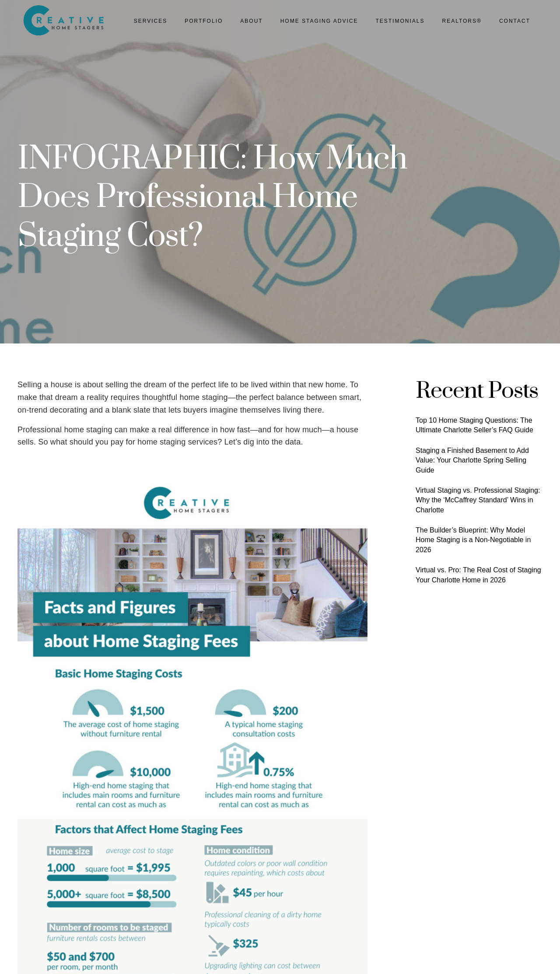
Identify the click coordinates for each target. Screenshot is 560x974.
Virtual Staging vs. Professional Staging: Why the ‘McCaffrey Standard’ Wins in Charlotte (478, 500)
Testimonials (400, 21)
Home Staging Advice (319, 21)
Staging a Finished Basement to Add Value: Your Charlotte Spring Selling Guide (472, 460)
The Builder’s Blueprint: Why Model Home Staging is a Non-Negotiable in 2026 (473, 540)
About (251, 21)
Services (150, 21)
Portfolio (204, 21)
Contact (515, 21)
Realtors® (462, 21)
